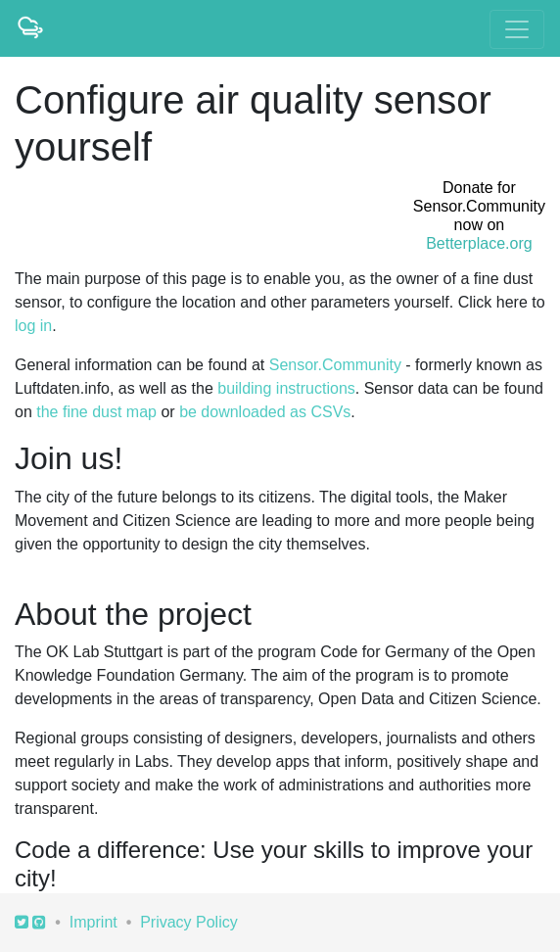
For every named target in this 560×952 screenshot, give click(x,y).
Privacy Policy (189, 922)
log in (33, 326)
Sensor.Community (335, 365)
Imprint (93, 922)
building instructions (286, 388)
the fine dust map (96, 412)
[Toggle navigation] (517, 29)
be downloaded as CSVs (265, 412)
